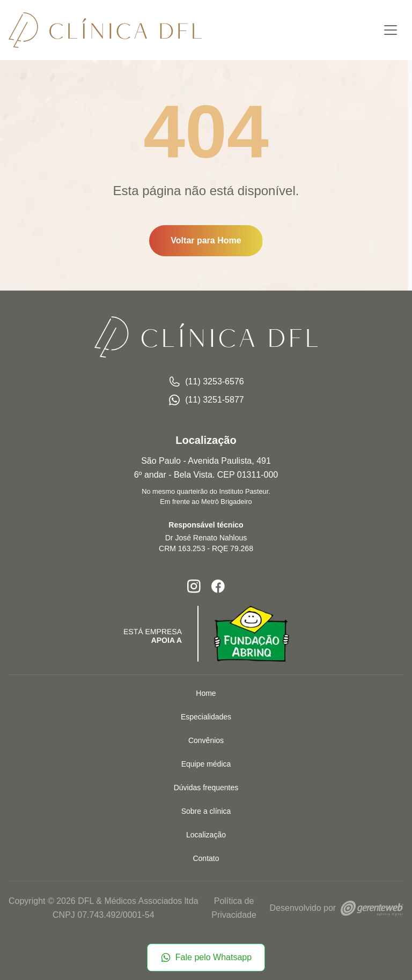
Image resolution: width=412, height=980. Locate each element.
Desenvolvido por (337, 908)
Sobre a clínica (206, 811)
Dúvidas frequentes (206, 788)
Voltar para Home (206, 240)
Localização (206, 835)
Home (206, 693)
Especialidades (206, 717)
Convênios (206, 740)
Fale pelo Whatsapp (206, 957)
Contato (206, 858)
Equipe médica (206, 764)
